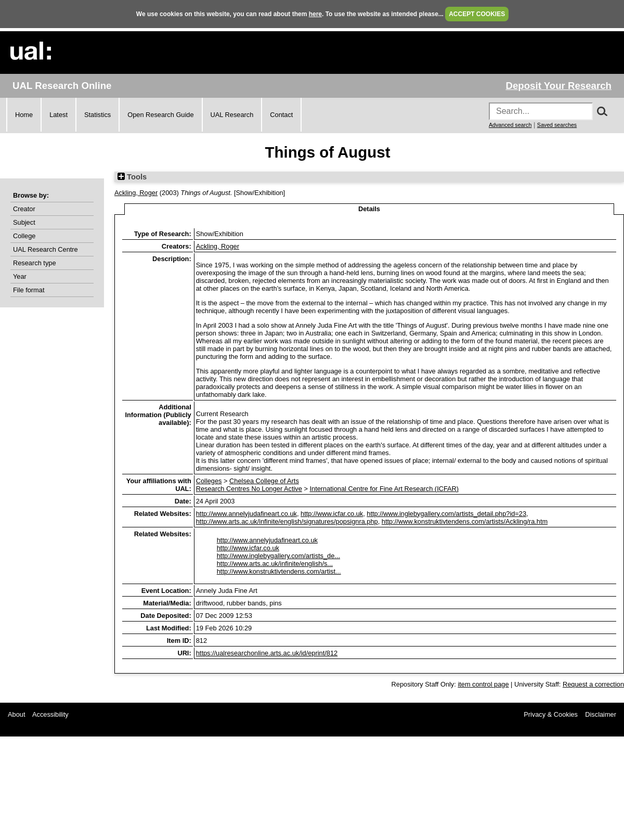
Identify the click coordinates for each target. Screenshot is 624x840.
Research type (35, 263)
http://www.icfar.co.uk (332, 514)
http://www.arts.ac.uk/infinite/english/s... (275, 564)
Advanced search (510, 125)
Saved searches (557, 125)
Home (24, 115)
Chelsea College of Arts (264, 481)
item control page (483, 684)
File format (29, 290)
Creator (24, 209)
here (315, 14)
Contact (281, 115)
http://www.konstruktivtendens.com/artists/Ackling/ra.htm (465, 521)
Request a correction (593, 684)
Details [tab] (369, 209)
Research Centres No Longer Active (249, 489)
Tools (132, 177)
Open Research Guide (160, 115)
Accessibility (50, 714)
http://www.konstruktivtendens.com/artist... (279, 571)
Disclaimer (601, 714)
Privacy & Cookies (551, 714)
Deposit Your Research (558, 86)
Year (20, 276)
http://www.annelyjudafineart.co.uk (246, 514)
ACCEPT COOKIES (477, 14)
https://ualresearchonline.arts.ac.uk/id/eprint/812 (267, 653)
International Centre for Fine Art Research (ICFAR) (384, 489)
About (16, 714)
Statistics (97, 115)
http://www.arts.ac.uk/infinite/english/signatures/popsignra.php (287, 521)
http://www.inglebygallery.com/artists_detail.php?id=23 (446, 514)
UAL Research (232, 115)
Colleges (209, 481)
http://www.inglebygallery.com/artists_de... (278, 556)
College (24, 236)
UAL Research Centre (45, 249)
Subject (24, 222)
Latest (58, 115)
